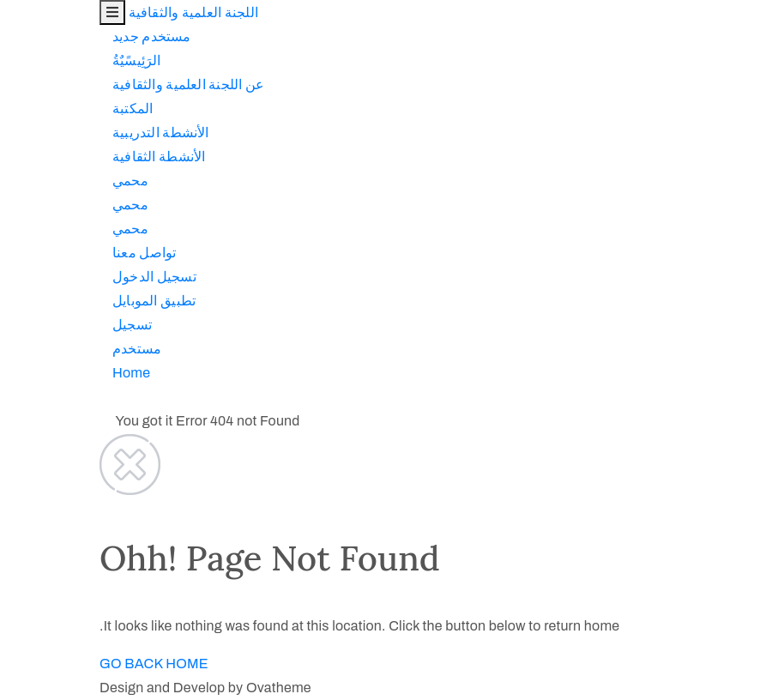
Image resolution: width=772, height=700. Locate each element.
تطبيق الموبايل (54, 301)
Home (32, 373)
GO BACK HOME (54, 664)
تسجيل (33, 325)
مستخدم (37, 349)
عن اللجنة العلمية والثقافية (89, 84)
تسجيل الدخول (55, 277)
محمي (31, 181)
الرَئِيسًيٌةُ (37, 60)
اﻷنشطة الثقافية (59, 157)
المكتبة (33, 109)
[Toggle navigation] (13, 12)
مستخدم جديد (52, 36)
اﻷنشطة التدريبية (61, 133)
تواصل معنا (45, 253)
